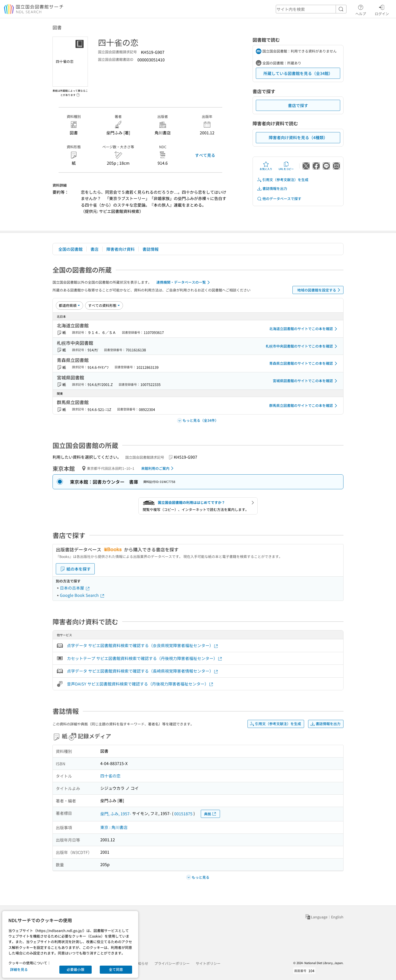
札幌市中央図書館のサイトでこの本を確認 (302, 346)
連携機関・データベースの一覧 (184, 282)
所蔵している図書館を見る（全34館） (298, 73)
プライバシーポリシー (172, 963)
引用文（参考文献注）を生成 (283, 180)
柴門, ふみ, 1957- (116, 814)
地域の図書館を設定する (320, 290)
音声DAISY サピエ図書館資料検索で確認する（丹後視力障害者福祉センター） (140, 684)
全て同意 (116, 969)
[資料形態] (104, 305)
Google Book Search (82, 595)
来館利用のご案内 (158, 468)
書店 (94, 249)
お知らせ (141, 963)
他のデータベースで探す (279, 199)
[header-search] (311, 9)
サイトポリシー (208, 963)
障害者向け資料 (120, 249)
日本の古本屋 (75, 588)
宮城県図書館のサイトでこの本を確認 (306, 381)
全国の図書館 (70, 249)
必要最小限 (76, 969)
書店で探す (298, 105)
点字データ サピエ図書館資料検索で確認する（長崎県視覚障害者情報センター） (143, 671)
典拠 (210, 814)
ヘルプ (361, 9)
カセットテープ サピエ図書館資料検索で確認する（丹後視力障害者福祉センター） (145, 658)
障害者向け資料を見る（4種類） (298, 137)
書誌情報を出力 (272, 189)
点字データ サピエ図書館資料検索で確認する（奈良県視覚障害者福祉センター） (143, 645)
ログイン (382, 9)
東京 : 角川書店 (114, 827)
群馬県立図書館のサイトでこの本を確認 (304, 406)
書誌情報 (151, 249)
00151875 (183, 814)
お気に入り (266, 166)
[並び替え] (69, 305)
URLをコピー (286, 166)
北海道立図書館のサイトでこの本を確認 (304, 329)
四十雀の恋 (110, 776)
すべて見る (205, 155)
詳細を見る (19, 969)
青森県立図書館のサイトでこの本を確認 (304, 363)
